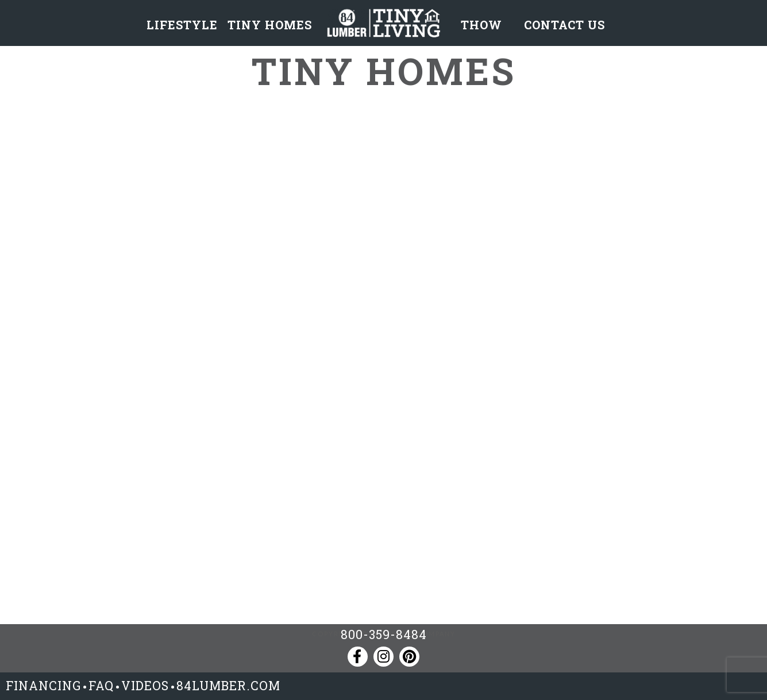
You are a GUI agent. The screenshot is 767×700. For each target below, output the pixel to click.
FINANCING (43, 686)
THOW (481, 25)
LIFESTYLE (182, 25)
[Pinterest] (409, 657)
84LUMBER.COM (228, 686)
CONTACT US (564, 25)
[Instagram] (383, 657)
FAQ (101, 686)
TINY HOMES (270, 25)
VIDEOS (145, 686)
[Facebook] (358, 657)
